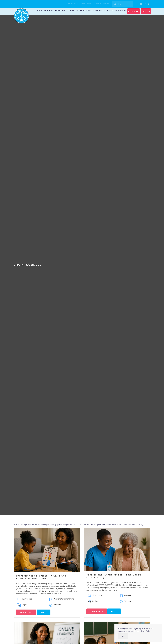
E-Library (109, 11)
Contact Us (120, 11)
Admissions (86, 11)
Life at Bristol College (76, 4)
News (89, 4)
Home (40, 11)
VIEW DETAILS (26, 612)
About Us (49, 11)
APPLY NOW (134, 11)
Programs (73, 11)
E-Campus (97, 11)
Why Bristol (61, 11)
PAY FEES (146, 11)
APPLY (44, 612)
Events (106, 4)
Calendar (97, 4)
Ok (123, 636)
